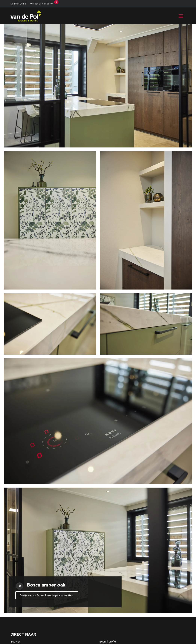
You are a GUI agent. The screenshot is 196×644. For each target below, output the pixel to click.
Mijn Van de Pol (19, 4)
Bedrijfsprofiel (108, 641)
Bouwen (16, 641)
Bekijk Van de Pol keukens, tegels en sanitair (47, 595)
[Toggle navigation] (181, 16)
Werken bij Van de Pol (42, 4)
